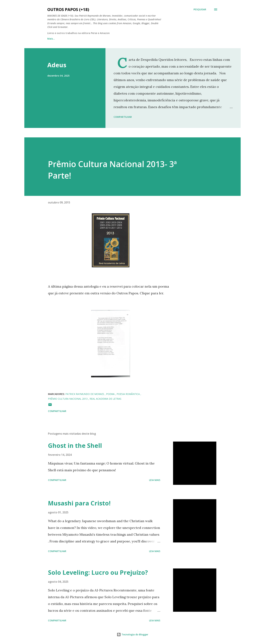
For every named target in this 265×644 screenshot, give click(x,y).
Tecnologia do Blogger (132, 634)
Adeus (57, 65)
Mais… (176, 39)
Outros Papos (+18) (68, 9)
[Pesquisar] (200, 9)
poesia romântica (129, 394)
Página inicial (55, 39)
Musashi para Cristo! (79, 503)
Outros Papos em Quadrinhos (91, 39)
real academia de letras (105, 399)
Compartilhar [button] (123, 117)
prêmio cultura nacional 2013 (68, 399)
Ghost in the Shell (75, 446)
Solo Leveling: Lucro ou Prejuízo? (98, 572)
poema (111, 394)
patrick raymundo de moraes (85, 394)
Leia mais (155, 480)
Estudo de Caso (153, 39)
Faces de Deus (126, 39)
